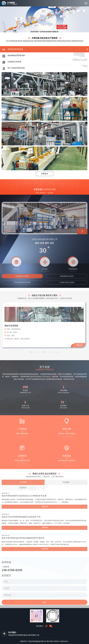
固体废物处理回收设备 (16, 55)
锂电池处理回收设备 (15, 49)
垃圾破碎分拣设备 (14, 62)
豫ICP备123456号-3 (54, 641)
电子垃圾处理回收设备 (16, 68)
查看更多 (45, 174)
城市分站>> (65, 641)
